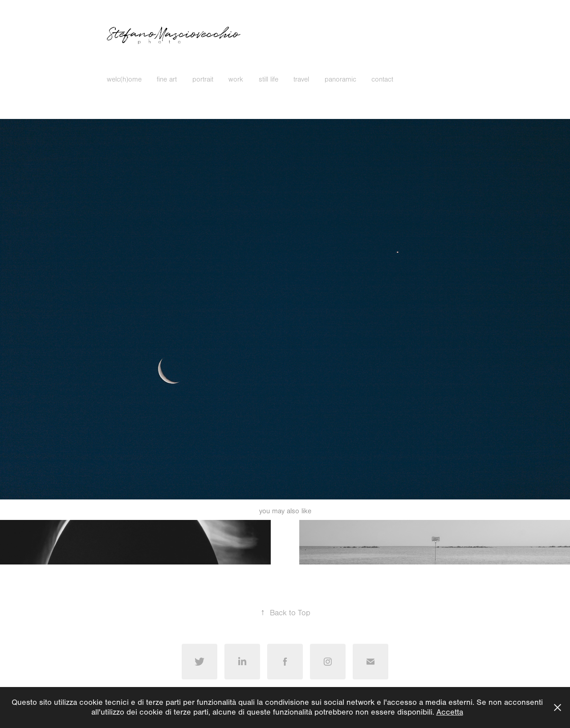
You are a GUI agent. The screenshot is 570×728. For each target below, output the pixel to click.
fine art (167, 79)
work (236, 79)
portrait (203, 79)
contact (382, 79)
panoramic (340, 79)
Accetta (450, 712)
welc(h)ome (124, 79)
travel (301, 79)
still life (269, 79)
